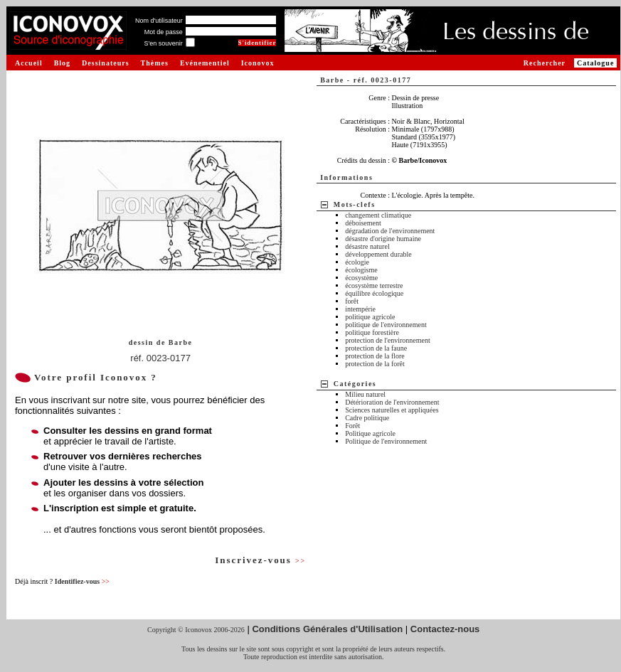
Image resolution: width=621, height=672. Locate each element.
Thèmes (155, 63)
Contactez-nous (445, 629)
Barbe (181, 342)
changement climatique (378, 215)
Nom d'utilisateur (159, 21)
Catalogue (595, 63)
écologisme (361, 270)
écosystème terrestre (374, 286)
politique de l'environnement (386, 325)
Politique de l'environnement (386, 441)
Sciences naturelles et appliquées (392, 410)
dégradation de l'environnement (390, 231)
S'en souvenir (163, 43)
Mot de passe (164, 32)
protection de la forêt (375, 364)
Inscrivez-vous (260, 560)
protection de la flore (375, 356)
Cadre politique (367, 418)
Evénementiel (205, 63)
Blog (62, 63)
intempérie (360, 309)
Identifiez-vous (82, 581)
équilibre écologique (374, 293)
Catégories (355, 384)
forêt (352, 301)
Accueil (29, 63)
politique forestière (372, 332)
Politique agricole (370, 433)
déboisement (363, 223)
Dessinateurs (105, 63)
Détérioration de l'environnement (392, 402)
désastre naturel (367, 246)
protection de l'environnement (388, 340)
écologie (357, 262)
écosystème (361, 278)
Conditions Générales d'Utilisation (327, 629)
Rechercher (545, 63)
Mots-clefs (355, 204)
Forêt (352, 426)
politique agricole (370, 317)
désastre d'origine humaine (383, 239)
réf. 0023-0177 (160, 358)
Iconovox (258, 63)
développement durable (378, 254)
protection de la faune (376, 348)
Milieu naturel (365, 394)
